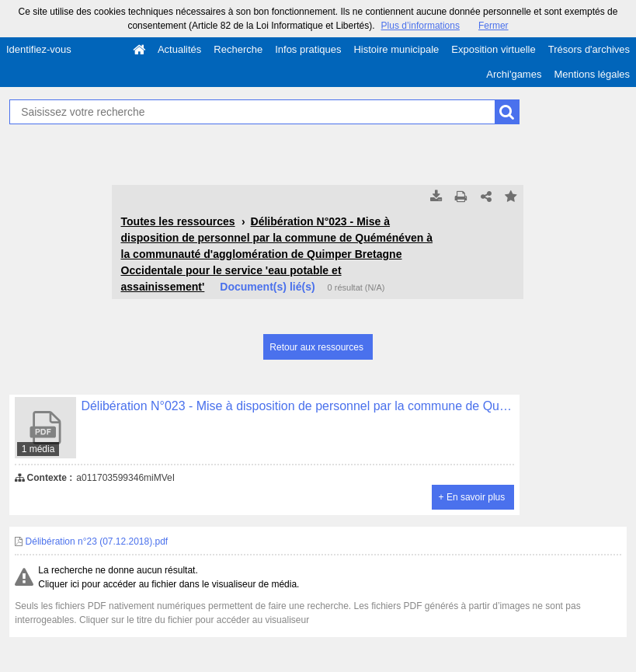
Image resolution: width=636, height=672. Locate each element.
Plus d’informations (421, 26)
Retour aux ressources (316, 347)
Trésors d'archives (589, 49)
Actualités (179, 49)
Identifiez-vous (39, 49)
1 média (38, 449)
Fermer (494, 26)
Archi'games (514, 74)
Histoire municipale (396, 49)
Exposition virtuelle (493, 49)
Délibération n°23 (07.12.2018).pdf (91, 541)
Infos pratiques (308, 49)
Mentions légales (592, 74)
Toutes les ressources (177, 221)
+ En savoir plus (472, 497)
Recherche (238, 49)
